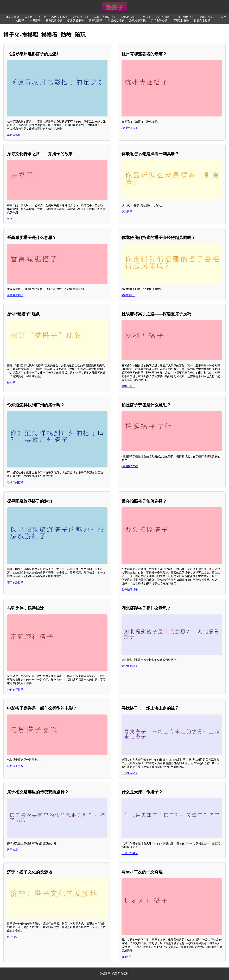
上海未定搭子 (130, 773)
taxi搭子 (126, 957)
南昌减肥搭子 (116, 20)
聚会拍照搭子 (130, 590)
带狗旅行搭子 (15, 690)
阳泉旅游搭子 (15, 583)
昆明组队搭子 (181, 20)
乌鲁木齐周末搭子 (105, 17)
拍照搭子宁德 (130, 466)
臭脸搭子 (127, 212)
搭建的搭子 (128, 295)
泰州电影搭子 (15, 135)
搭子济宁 (12, 937)
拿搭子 (147, 17)
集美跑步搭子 (202, 20)
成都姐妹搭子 (129, 17)
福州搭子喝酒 (59, 17)
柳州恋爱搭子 (75, 20)
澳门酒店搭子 (186, 17)
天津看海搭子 (159, 20)
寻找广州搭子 (15, 482)
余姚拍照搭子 (207, 17)
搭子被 (42, 17)
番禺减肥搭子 (15, 295)
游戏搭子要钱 (137, 20)
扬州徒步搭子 (81, 17)
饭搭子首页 (12, 17)
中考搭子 (35, 20)
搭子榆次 (12, 850)
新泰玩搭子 (96, 20)
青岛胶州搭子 (54, 20)
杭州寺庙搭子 (130, 128)
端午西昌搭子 (164, 17)
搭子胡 (28, 17)
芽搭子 (11, 219)
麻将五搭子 (128, 386)
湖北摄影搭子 (130, 666)
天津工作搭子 (130, 853)
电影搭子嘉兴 (15, 766)
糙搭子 (11, 383)
